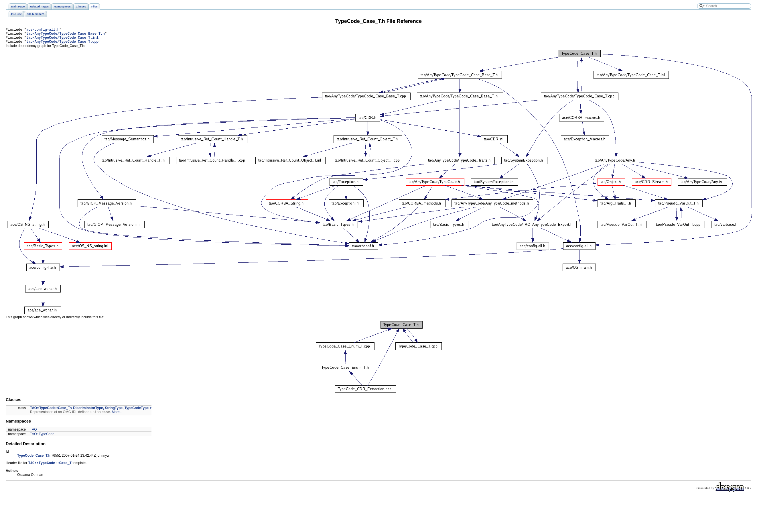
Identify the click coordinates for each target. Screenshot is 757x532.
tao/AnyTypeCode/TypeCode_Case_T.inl (62, 40)
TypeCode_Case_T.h (34, 460)
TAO (33, 433)
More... (117, 416)
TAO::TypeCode (42, 438)
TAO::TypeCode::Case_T (50, 467)
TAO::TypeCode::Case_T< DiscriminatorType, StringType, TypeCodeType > (91, 411)
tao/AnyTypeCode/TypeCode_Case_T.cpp (62, 45)
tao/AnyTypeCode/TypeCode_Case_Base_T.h (66, 35)
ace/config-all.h (43, 30)
